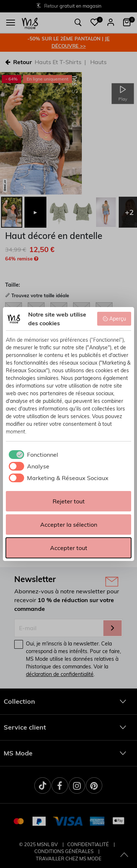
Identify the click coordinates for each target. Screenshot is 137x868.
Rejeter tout (69, 501)
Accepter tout (69, 548)
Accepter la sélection (69, 525)
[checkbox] (32, 455)
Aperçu (114, 319)
